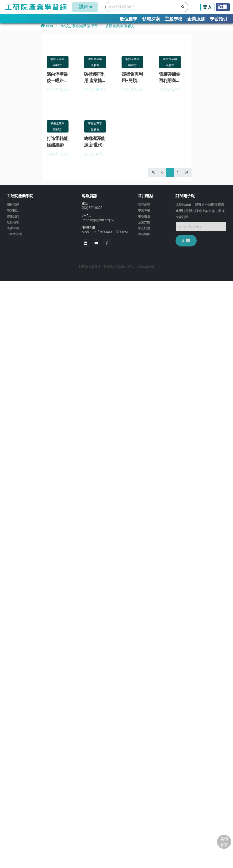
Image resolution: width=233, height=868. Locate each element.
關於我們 (13, 206)
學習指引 (219, 19)
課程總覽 (145, 206)
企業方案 (145, 223)
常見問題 (145, 229)
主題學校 (174, 19)
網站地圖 (145, 234)
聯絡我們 (13, 217)
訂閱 (186, 242)
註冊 (223, 7)
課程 (85, 7)
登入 (207, 7)
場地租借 (145, 217)
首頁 (47, 27)
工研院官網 (15, 234)
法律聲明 (13, 229)
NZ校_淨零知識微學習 (79, 28)
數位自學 (128, 19)
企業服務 (196, 19)
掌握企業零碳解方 (119, 28)
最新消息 (13, 223)
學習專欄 (145, 212)
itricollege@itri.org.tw (99, 221)
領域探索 (151, 19)
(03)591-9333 (93, 210)
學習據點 (13, 212)
